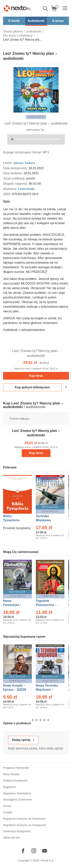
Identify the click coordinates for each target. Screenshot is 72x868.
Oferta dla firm (12, 838)
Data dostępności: (16, 168)
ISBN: (7, 194)
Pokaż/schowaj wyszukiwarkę (46, 9)
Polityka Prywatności (15, 781)
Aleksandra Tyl (35, 130)
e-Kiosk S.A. (47, 860)
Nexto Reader (11, 774)
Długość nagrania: (16, 184)
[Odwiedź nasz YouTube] (45, 851)
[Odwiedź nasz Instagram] (34, 851)
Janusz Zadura (24, 163)
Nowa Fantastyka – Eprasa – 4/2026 (15, 605)
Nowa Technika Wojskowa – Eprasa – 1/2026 (47, 690)
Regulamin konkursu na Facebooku (24, 819)
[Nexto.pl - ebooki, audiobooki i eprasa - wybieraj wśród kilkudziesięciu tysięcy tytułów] (17, 8)
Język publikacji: (15, 178)
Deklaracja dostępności (17, 831)
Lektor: (8, 163)
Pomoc (7, 806)
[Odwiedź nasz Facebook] (23, 851)
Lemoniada (26, 189)
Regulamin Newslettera (17, 793)
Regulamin (10, 787)
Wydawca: (11, 189)
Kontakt (8, 812)
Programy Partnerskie (16, 768)
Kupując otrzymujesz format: (22, 152)
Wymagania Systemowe (17, 800)
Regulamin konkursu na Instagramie (25, 825)
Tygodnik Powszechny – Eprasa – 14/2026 (48, 605)
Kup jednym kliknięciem (32, 387)
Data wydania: (13, 173)
